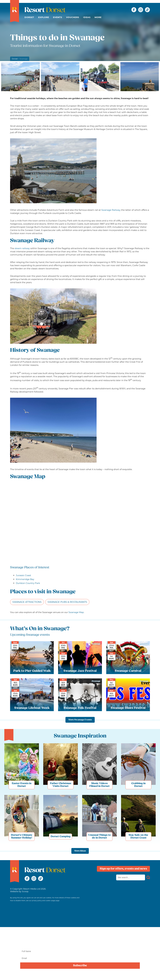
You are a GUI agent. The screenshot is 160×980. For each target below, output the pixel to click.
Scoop (25, 891)
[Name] (80, 951)
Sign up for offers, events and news (123, 869)
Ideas (87, 17)
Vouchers (73, 17)
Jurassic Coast (23, 575)
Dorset (29, 17)
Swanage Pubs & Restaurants (67, 602)
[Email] (80, 958)
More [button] (98, 17)
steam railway (22, 248)
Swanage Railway (111, 210)
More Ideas (80, 851)
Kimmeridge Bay (25, 579)
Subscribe (80, 966)
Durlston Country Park (28, 583)
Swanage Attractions (27, 602)
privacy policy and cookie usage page (46, 901)
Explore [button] (44, 17)
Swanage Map (76, 612)
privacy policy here (97, 975)
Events (58, 17)
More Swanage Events (80, 720)
